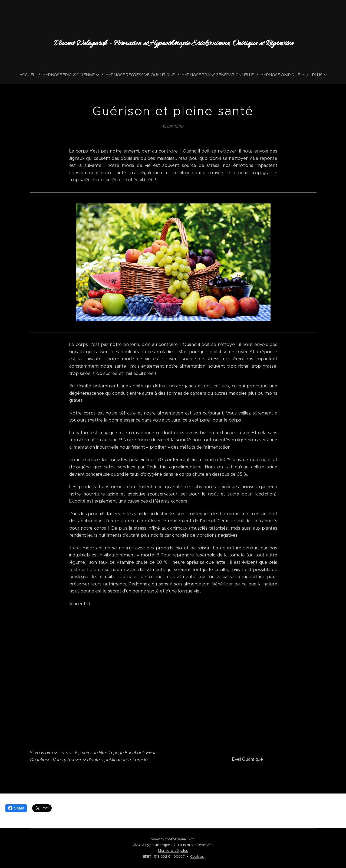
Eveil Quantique (247, 759)
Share (16, 808)
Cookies (197, 856)
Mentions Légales (173, 851)
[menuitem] (27, 75)
